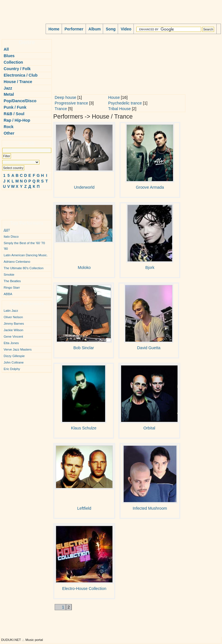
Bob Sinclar (84, 348)
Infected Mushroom (150, 508)
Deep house (66, 97)
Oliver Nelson (13, 317)
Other (9, 133)
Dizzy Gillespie (14, 356)
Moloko (84, 268)
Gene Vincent (13, 337)
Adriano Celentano (17, 262)
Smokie (9, 275)
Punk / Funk (15, 107)
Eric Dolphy (12, 369)
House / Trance (18, 82)
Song (111, 29)
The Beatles (12, 281)
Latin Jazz (11, 311)
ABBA (8, 294)
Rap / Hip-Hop (17, 120)
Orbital (149, 428)
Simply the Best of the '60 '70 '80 (24, 246)
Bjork (150, 268)
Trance (61, 109)
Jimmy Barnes (14, 324)
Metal (9, 94)
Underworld (84, 187)
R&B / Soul (14, 114)
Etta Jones (11, 343)
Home (54, 29)
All (6, 49)
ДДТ (7, 230)
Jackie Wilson (14, 330)
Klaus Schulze (84, 428)
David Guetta (149, 348)
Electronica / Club (21, 75)
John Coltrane (14, 362)
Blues (9, 56)
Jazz (8, 88)
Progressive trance (71, 103)
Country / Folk (17, 69)
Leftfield (84, 508)
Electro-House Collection (84, 589)
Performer (74, 29)
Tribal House (119, 109)
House (114, 97)
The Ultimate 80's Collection (24, 268)
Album (95, 29)
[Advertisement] (19, 203)
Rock (9, 127)
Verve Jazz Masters (18, 349)
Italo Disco (11, 237)
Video (126, 29)
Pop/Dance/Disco (20, 101)
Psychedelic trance (125, 103)
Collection (13, 62)
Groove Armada (150, 187)
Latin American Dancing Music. (26, 255)
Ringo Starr (12, 288)
